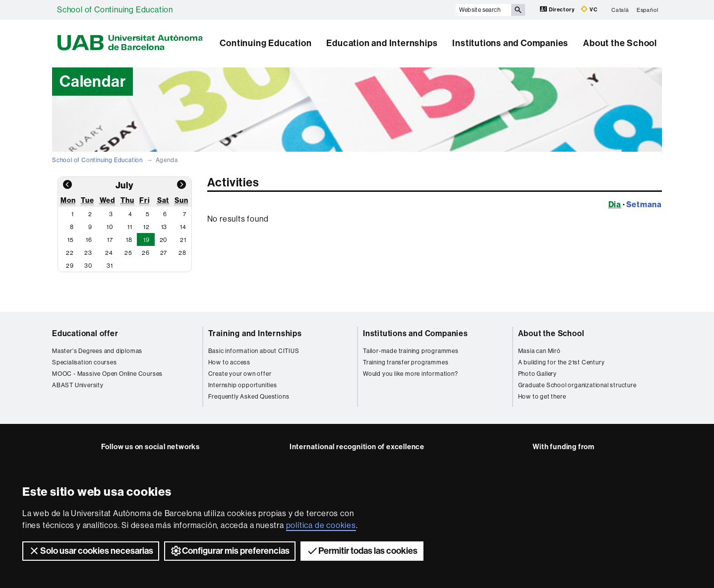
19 (147, 240)
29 (70, 266)
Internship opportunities (243, 385)
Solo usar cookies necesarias (91, 551)
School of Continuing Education (115, 10)
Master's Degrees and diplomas (97, 351)
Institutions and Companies (510, 43)
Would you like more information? (411, 374)
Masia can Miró (539, 351)
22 (70, 253)
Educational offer (85, 333)
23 (88, 253)
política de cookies (321, 525)
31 (110, 266)
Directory (558, 9)
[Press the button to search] (518, 10)
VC (589, 9)
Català (620, 10)
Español (648, 10)
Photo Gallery (537, 374)
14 (183, 227)
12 (147, 227)
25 (128, 253)
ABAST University (78, 385)
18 (129, 240)
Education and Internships (382, 43)
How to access (229, 362)
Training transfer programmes (406, 362)
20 (164, 240)
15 (71, 240)
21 (183, 240)
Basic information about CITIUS (254, 351)
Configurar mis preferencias (230, 551)
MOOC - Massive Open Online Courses (107, 374)
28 (182, 253)
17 (110, 240)
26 (146, 253)
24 (109, 253)
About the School (620, 43)
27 (164, 253)
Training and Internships (255, 333)
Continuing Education (266, 43)
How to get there (542, 397)
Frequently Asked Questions (249, 397)
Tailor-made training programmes (411, 351)
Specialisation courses (85, 362)
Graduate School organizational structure (577, 385)
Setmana (644, 204)
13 (164, 227)
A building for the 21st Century (562, 362)
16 (89, 240)
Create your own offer (240, 374)
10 (110, 227)
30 (88, 266)
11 (130, 227)
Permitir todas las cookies (362, 551)
